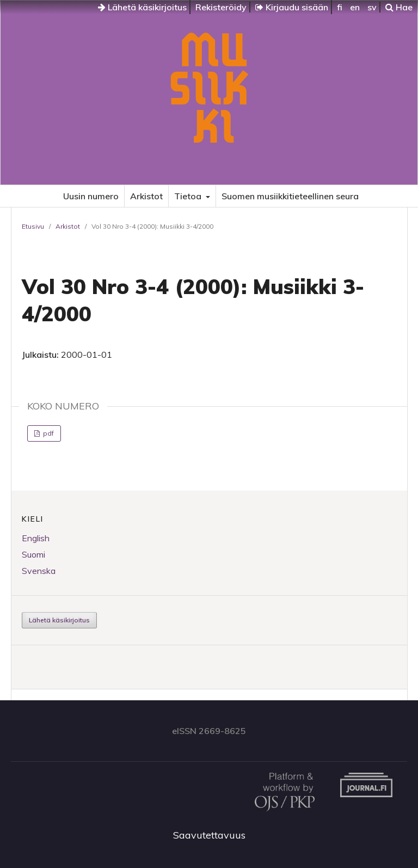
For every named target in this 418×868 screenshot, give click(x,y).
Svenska (39, 571)
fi (340, 7)
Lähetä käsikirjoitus (142, 7)
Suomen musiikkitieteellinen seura (290, 196)
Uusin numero (91, 196)
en (355, 7)
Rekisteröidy (221, 7)
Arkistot (146, 196)
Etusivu (33, 226)
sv (372, 7)
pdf (48, 433)
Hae (399, 7)
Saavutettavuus (209, 835)
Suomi (33, 554)
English (36, 538)
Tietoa (189, 196)
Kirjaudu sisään (292, 7)
